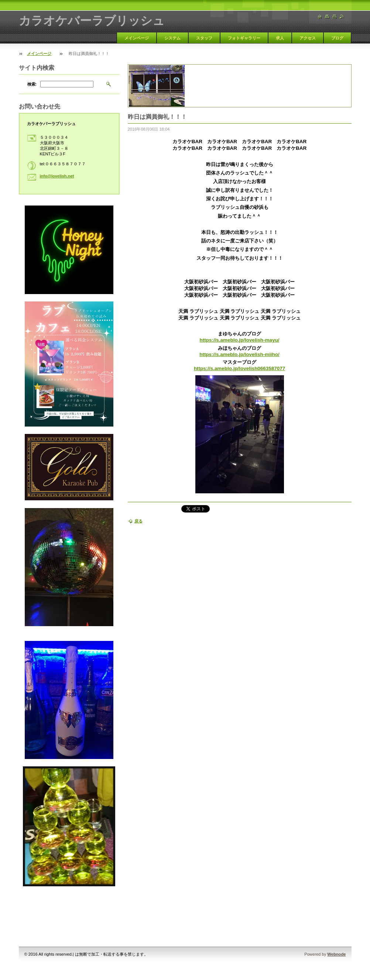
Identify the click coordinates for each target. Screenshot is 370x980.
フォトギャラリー (244, 38)
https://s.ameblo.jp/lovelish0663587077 (239, 368)
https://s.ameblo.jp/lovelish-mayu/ (240, 340)
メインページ (137, 38)
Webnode (336, 954)
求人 (280, 38)
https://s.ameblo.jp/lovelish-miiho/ (239, 354)
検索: (32, 84)
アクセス (308, 38)
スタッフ (204, 38)
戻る (138, 521)
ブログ (337, 38)
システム (172, 38)
